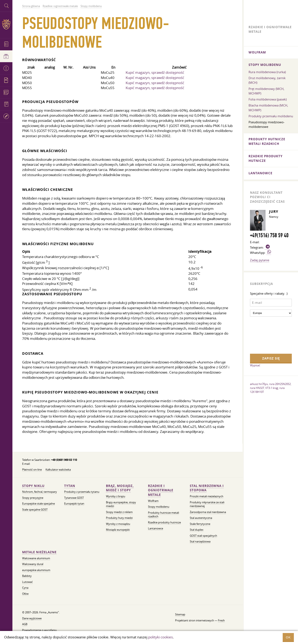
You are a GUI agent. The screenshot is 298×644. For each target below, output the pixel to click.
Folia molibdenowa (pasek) (268, 99)
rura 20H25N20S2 (280, 384)
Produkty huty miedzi (119, 518)
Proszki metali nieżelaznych (207, 496)
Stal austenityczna (201, 518)
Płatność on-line (32, 470)
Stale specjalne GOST (35, 510)
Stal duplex (197, 530)
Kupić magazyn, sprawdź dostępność (155, 72)
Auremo (6, 24)
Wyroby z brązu (116, 496)
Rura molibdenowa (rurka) (267, 72)
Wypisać (255, 365)
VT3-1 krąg (272, 388)
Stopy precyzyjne (33, 498)
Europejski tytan (74, 504)
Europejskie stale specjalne (38, 504)
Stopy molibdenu (159, 507)
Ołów (25, 594)
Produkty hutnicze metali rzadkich (267, 141)
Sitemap (180, 614)
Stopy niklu (33, 486)
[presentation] (267, 335)
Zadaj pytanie (260, 260)
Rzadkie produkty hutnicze (164, 522)
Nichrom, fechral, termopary (40, 492)
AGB (25, 624)
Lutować (27, 582)
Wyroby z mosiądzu (118, 524)
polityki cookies (160, 637)
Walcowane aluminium (36, 558)
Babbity (27, 576)
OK (288, 637)
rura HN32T (257, 388)
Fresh (221, 620)
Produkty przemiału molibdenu (271, 116)
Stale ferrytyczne (200, 524)
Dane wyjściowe (32, 618)
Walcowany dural (33, 564)
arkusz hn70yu (259, 384)
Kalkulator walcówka (58, 470)
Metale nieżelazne (39, 552)
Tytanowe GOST (74, 498)
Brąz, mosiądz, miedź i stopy (120, 488)
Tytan (70, 486)
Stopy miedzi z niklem (119, 512)
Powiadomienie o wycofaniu (39, 630)
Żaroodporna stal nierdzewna (208, 512)
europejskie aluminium (36, 570)
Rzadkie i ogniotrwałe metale (161, 490)
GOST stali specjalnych (203, 536)
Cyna (25, 588)
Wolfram (153, 501)
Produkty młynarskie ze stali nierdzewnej (207, 504)
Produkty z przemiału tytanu (82, 492)
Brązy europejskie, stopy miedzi (121, 504)
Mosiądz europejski (118, 530)
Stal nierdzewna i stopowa (207, 488)
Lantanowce (156, 528)
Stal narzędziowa (200, 542)
